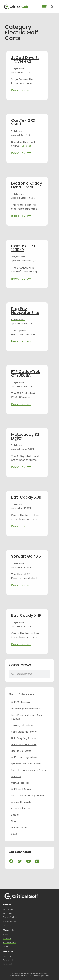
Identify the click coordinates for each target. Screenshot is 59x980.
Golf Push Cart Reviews (24, 745)
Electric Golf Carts (21, 751)
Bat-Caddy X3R (26, 497)
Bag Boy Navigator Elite (25, 311)
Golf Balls (16, 776)
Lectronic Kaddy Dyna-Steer (27, 185)
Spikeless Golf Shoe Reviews (26, 764)
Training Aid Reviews (22, 725)
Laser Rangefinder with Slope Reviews (27, 717)
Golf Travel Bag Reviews (24, 757)
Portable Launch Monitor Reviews (29, 770)
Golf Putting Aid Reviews (24, 732)
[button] (44, 7)
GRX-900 (25, 146)
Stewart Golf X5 (26, 556)
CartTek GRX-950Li (24, 122)
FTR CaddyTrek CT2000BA (26, 374)
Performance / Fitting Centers (28, 796)
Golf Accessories (20, 783)
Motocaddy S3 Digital (25, 436)
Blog (13, 821)
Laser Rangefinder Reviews (26, 709)
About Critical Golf (21, 808)
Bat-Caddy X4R (26, 615)
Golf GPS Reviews (21, 702)
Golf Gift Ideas (19, 828)
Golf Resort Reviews (22, 789)
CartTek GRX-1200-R (24, 248)
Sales (14, 834)
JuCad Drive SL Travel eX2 (25, 59)
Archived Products (21, 802)
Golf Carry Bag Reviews (24, 738)
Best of (15, 815)
